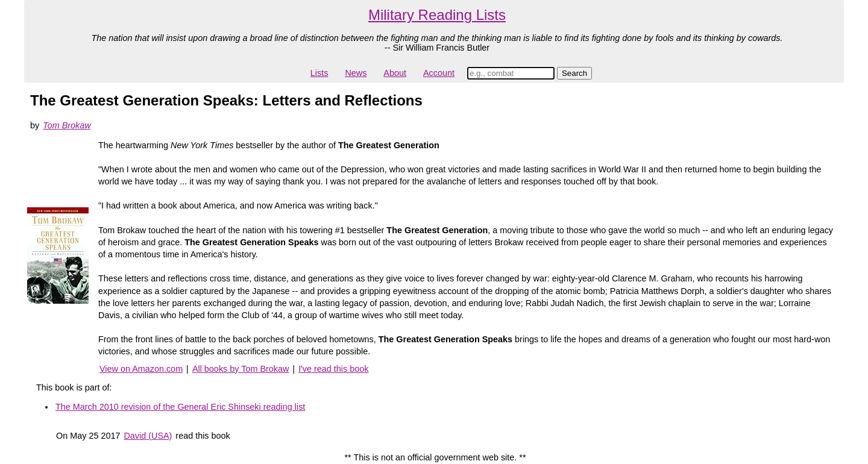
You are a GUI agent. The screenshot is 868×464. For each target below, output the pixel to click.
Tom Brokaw (67, 125)
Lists (319, 73)
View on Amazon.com (141, 369)
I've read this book (333, 369)
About (395, 73)
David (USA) (148, 436)
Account (439, 73)
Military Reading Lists (437, 15)
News (356, 73)
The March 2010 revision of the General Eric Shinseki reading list (180, 407)
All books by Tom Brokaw (241, 369)
